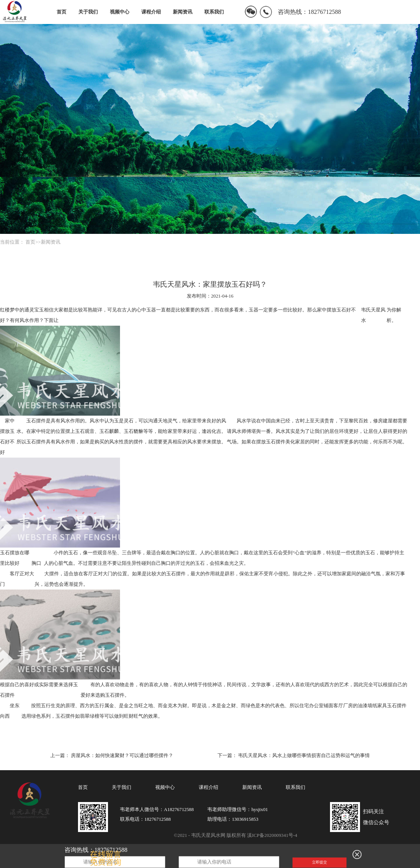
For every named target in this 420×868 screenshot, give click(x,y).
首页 (61, 12)
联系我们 (214, 12)
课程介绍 (151, 12)
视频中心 (120, 12)
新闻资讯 (183, 12)
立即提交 (319, 862)
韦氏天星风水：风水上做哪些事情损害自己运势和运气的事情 (304, 756)
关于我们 (88, 12)
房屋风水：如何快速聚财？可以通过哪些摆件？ (122, 756)
